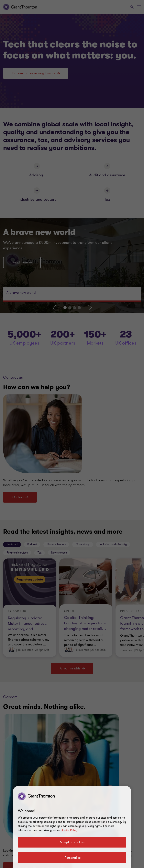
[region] (72, 827)
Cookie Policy (69, 830)
